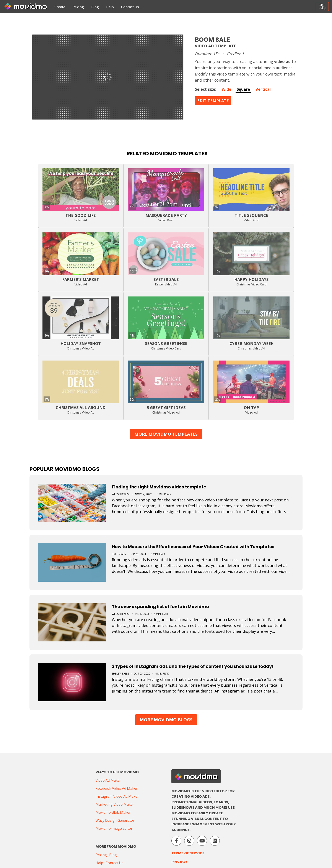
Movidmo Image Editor (114, 828)
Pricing (78, 7)
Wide (226, 89)
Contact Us (130, 7)
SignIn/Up (322, 6)
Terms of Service (188, 853)
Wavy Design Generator (115, 820)
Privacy (179, 862)
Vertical (263, 89)
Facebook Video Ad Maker (117, 788)
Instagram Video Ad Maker (117, 796)
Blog (95, 7)
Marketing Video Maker (115, 804)
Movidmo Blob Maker (113, 812)
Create (60, 7)
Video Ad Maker (108, 780)
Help (110, 7)
